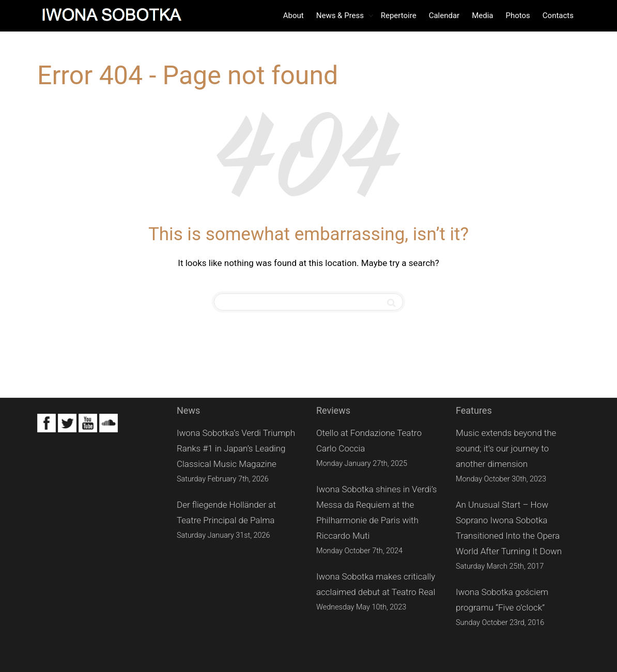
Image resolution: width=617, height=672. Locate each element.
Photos (518, 15)
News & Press (341, 15)
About (294, 15)
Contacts (558, 15)
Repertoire (399, 15)
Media (482, 15)
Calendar (444, 15)
